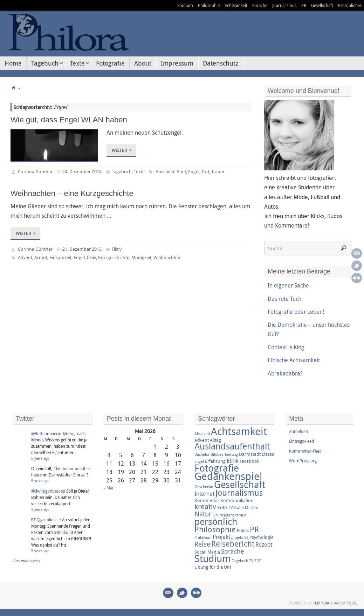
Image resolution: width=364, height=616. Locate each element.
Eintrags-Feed (301, 441)
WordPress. (346, 603)
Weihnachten (167, 257)
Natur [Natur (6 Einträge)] (203, 514)
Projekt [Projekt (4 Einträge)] (221, 537)
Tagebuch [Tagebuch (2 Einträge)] (240, 561)
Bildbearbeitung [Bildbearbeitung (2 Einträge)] (224, 454)
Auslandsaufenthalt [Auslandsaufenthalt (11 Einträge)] (232, 446)
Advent (25, 257)
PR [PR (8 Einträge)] (254, 529)
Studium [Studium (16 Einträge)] (213, 558)
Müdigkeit (141, 257)
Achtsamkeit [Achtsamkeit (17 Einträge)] (239, 431)
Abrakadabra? (285, 373)
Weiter (123, 150)
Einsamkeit (60, 257)
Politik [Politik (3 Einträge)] (243, 530)
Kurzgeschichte (114, 257)
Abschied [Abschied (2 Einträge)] (202, 434)
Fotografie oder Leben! (296, 312)
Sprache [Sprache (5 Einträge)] (233, 551)
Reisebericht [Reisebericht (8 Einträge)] (233, 544)
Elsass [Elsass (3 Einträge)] (268, 454)
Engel (194, 171)
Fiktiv (117, 249)
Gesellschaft (322, 5)
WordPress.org (303, 461)
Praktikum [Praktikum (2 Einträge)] (203, 537)
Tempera (321, 603)
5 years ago (40, 458)
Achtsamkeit (236, 5)
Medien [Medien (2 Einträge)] (251, 508)
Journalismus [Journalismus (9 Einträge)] (239, 493)
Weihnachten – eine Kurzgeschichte (72, 193)
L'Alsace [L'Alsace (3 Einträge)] (236, 507)
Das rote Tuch (284, 299)
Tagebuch (122, 171)
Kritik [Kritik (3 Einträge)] (222, 507)
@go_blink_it (48, 520)
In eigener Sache (288, 285)
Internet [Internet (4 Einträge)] (204, 494)
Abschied (165, 171)
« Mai (108, 488)
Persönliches (350, 5)
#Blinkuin (63, 532)
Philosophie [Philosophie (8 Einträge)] (215, 529)
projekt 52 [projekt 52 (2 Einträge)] (240, 537)
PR (304, 5)
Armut (41, 257)
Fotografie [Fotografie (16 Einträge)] (217, 468)
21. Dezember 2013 (82, 249)
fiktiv (91, 257)
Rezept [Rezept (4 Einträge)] (264, 544)
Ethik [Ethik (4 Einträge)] (233, 461)
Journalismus (284, 5)
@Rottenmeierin (46, 433)
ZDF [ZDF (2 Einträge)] (258, 561)
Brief (181, 171)
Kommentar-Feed (305, 451)
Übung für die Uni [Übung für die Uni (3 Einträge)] (213, 567)
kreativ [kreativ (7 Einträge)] (205, 506)
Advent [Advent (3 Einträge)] (202, 440)
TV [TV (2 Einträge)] (251, 561)
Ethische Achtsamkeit (294, 360)
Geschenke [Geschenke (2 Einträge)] (204, 487)
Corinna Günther (35, 171)
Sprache (260, 5)
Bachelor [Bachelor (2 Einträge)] (202, 454)
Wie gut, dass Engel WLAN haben (69, 120)
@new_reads (74, 433)
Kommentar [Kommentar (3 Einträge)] (207, 500)
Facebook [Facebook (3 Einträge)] (249, 461)
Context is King (286, 347)
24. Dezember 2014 (82, 171)
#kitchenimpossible (71, 468)
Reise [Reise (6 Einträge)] (202, 544)
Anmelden (298, 431)
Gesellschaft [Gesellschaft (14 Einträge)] (240, 485)
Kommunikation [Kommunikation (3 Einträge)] (237, 500)
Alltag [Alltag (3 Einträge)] (215, 440)
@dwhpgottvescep (48, 491)
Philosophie (209, 5)
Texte (139, 171)
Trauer (218, 171)
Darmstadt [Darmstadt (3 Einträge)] (250, 454)
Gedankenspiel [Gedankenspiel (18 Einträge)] (228, 476)
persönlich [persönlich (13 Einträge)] (216, 521)
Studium (185, 5)
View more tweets (26, 561)
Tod (205, 171)
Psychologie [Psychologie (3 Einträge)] (262, 537)
